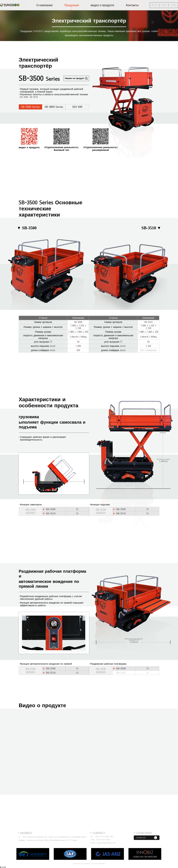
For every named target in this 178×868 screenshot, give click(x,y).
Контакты (132, 5)
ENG (164, 5)
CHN (173, 5)
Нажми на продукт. (75, 78)
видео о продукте (102, 5)
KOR (155, 5)
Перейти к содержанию (0, 0)
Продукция (72, 5)
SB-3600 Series (54, 107)
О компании (44, 5)
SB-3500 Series (30, 107)
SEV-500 (77, 107)
